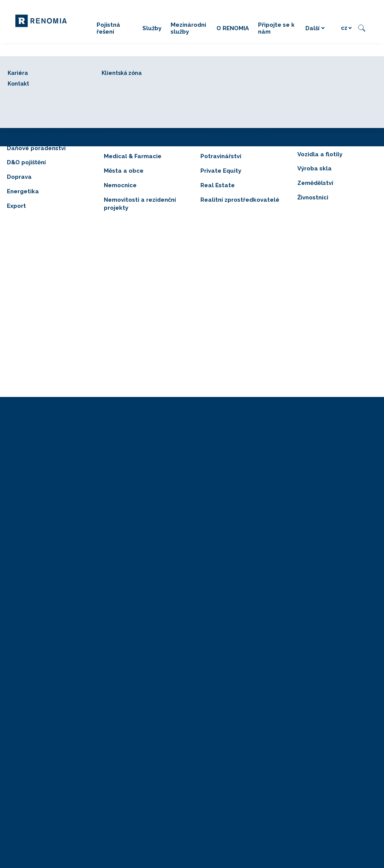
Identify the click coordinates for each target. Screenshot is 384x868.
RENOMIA (211, 523)
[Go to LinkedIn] (326, 705)
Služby (207, 471)
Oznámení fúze (122, 705)
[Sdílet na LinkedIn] (218, 387)
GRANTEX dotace (316, 543)
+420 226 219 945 (129, 481)
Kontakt (208, 554)
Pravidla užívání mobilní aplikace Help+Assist (160, 777)
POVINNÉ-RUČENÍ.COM (324, 533)
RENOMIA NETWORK (321, 502)
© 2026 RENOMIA (128, 685)
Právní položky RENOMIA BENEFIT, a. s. (155, 823)
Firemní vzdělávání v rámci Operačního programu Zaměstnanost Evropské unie (330, 633)
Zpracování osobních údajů (138, 736)
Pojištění (209, 461)
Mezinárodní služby (222, 513)
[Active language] (346, 28)
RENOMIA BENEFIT (319, 471)
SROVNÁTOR (310, 523)
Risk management (220, 481)
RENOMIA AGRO (315, 461)
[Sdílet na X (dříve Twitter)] (192, 387)
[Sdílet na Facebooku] (167, 387)
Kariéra (207, 543)
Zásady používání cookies (137, 746)
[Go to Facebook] (311, 705)
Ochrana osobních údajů (135, 725)
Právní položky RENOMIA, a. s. (142, 715)
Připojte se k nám (220, 533)
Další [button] (315, 28)
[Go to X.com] (341, 705)
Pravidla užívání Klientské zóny (142, 788)
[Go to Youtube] (357, 705)
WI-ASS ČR (308, 513)
